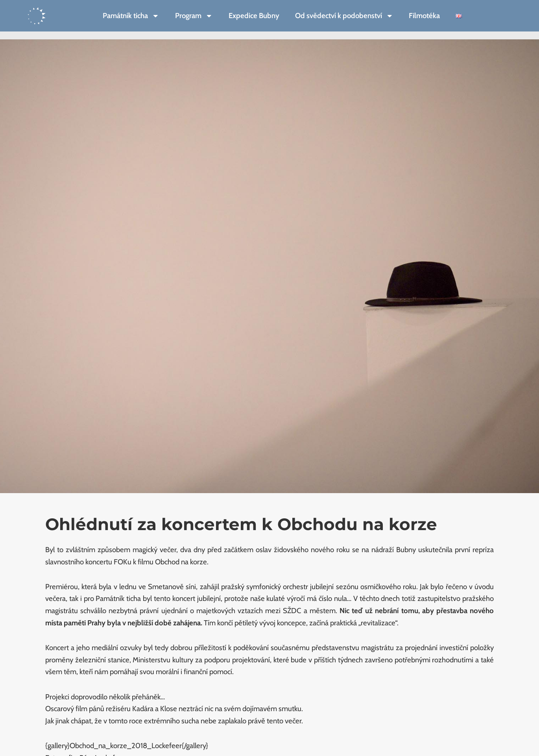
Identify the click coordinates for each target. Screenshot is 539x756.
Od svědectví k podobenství (344, 16)
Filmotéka (424, 16)
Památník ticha (131, 16)
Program (194, 16)
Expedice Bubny (254, 16)
